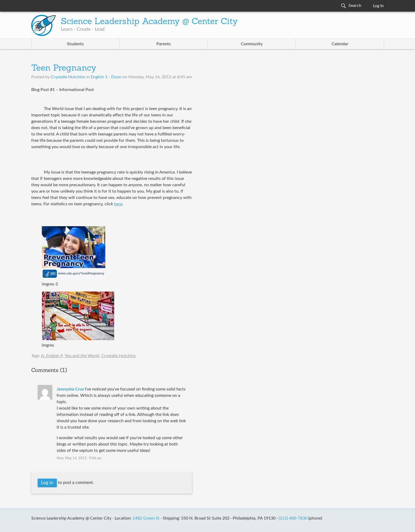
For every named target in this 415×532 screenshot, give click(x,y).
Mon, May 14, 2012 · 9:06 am (79, 458)
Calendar (340, 44)
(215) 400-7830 (293, 518)
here (118, 204)
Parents (164, 44)
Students (75, 44)
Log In (378, 6)
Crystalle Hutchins (119, 356)
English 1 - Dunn (106, 77)
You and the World (82, 356)
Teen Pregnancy (64, 69)
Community (252, 44)
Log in (47, 483)
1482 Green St (146, 518)
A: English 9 (52, 356)
